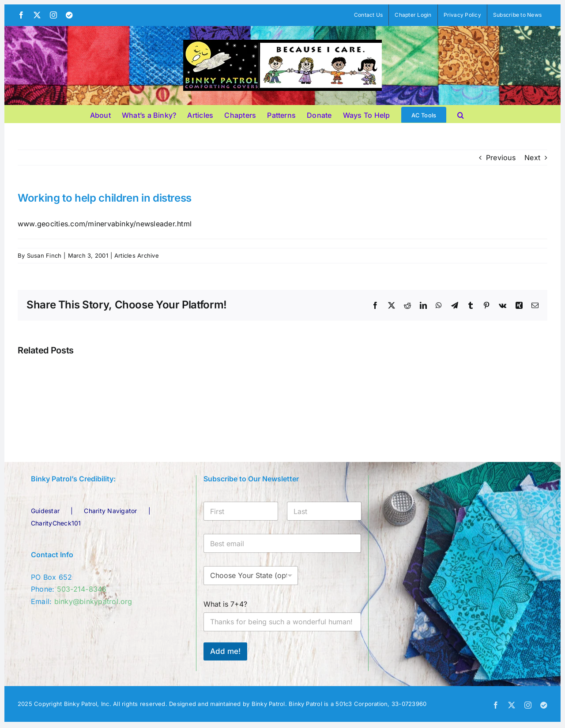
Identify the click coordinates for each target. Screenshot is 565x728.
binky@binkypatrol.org (93, 601)
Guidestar (45, 511)
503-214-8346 (82, 589)
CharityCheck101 (56, 523)
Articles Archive (137, 255)
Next (532, 158)
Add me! (225, 651)
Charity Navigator (110, 511)
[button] (461, 114)
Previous (501, 158)
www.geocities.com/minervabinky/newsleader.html (105, 224)
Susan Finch (44, 255)
